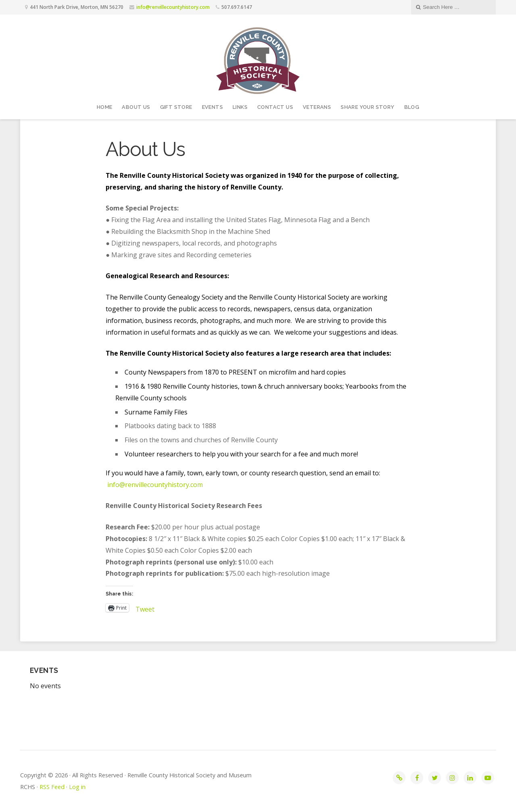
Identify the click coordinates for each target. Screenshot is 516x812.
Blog (412, 107)
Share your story (367, 107)
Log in (77, 787)
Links (240, 107)
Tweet (145, 608)
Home (105, 107)
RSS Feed (52, 787)
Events (212, 107)
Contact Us (275, 107)
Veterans (317, 107)
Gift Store (176, 107)
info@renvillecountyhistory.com (173, 7)
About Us (136, 107)
